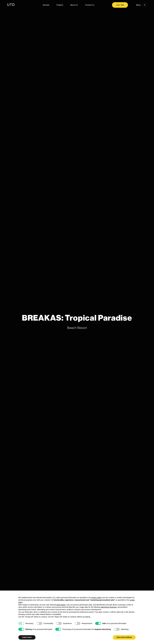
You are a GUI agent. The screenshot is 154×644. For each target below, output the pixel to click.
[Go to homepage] (11, 5)
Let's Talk (120, 5)
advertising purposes (109, 607)
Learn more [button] (27, 637)
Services (46, 5)
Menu (141, 5)
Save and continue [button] (124, 637)
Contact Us (90, 5)
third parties (61, 605)
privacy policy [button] (97, 598)
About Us (74, 5)
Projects (60, 5)
